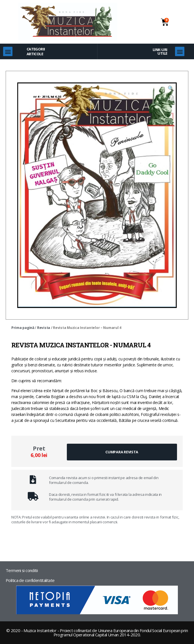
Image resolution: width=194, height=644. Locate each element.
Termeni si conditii (22, 570)
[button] (8, 51)
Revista (44, 328)
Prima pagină (23, 328)
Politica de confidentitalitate (30, 580)
